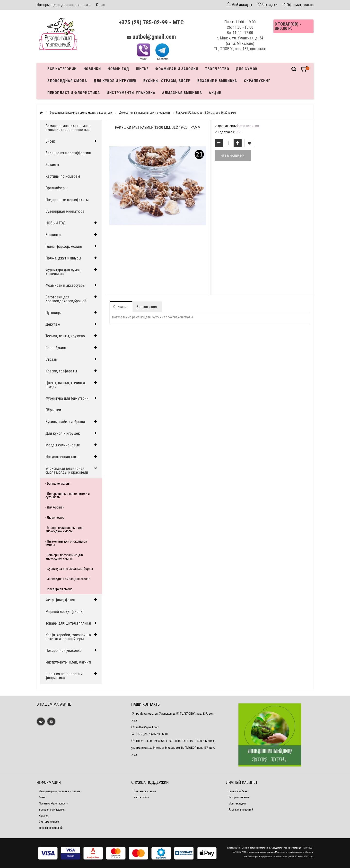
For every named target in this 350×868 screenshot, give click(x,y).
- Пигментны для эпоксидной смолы (66, 543)
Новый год (118, 69)
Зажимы (52, 165)
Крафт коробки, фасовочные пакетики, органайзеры (69, 637)
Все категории (62, 69)
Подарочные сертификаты (67, 200)
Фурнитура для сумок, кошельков (63, 272)
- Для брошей (55, 507)
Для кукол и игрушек (115, 81)
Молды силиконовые (63, 445)
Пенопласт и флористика (74, 93)
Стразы (52, 359)
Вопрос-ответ (147, 307)
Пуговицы (53, 313)
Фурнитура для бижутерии (67, 398)
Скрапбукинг (257, 81)
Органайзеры (56, 188)
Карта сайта (141, 797)
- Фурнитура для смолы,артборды (69, 569)
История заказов (239, 797)
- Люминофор (55, 517)
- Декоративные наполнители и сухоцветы (68, 495)
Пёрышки (53, 410)
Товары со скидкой (51, 828)
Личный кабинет (239, 791)
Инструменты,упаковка (131, 93)
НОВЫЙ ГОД (56, 223)
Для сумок (247, 69)
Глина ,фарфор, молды (64, 246)
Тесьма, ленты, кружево (65, 336)
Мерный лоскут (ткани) (65, 612)
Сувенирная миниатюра (65, 211)
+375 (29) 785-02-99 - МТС (151, 22)
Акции (215, 93)
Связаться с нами (145, 791)
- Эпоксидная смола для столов (68, 579)
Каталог (44, 816)
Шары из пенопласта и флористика (64, 676)
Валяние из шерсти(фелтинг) (69, 153)
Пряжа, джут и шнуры (63, 258)
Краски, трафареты (61, 371)
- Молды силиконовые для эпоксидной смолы (64, 529)
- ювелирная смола (59, 589)
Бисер (50, 141)
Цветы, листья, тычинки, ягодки (66, 385)
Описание (121, 307)
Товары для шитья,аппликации (71, 623)
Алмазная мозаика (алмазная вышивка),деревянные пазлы (70, 128)
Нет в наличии (233, 156)
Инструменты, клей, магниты (69, 662)
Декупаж (53, 324)
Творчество (217, 69)
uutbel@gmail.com (154, 37)
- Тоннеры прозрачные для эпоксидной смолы (65, 557)
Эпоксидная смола (67, 81)
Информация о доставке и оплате (64, 5)
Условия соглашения (52, 810)
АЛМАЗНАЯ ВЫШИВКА (182, 93)
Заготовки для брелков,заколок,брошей (66, 299)
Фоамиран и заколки (177, 69)
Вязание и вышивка (217, 81)
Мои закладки (237, 803)
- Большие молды (58, 483)
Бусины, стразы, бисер (167, 81)
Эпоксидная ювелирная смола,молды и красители (67, 470)
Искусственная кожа (62, 457)
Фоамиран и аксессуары (65, 285)
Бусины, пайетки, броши (65, 422)
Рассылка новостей (241, 810)
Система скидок (49, 822)
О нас (101, 5)
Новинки (92, 69)
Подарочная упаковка (64, 651)
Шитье (142, 69)
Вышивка (53, 235)
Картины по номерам (63, 176)
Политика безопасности (54, 803)
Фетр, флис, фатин (60, 600)
